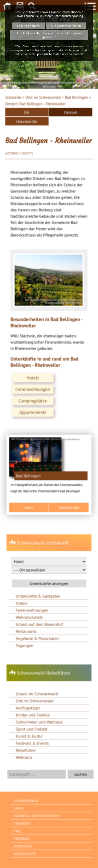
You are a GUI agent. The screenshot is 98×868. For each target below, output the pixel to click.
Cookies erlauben (28, 26)
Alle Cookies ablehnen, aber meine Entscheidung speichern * (49, 35)
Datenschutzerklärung (68, 16)
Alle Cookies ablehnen (66, 26)
